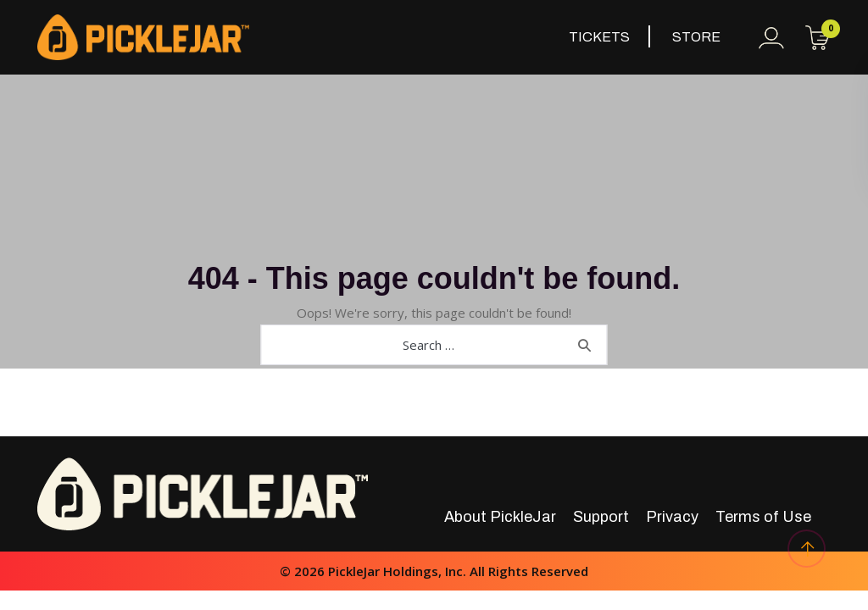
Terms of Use (763, 517)
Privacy (672, 517)
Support (601, 517)
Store (696, 37)
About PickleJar (500, 517)
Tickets (599, 37)
